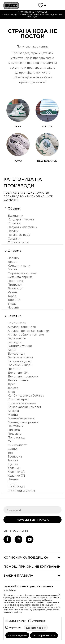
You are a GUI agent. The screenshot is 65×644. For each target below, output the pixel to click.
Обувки (14, 208)
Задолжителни (17, 621)
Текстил (15, 316)
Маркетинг (15, 627)
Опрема (14, 251)
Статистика (38, 621)
